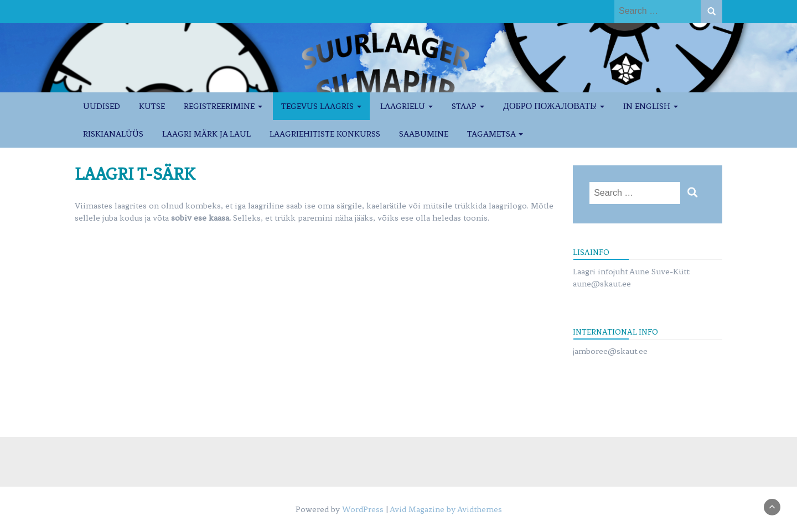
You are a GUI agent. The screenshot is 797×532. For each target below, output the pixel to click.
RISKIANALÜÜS (113, 134)
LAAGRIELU (407, 106)
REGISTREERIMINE (223, 106)
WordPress (363, 509)
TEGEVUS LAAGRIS (321, 106)
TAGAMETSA (495, 134)
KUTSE (152, 106)
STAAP (468, 106)
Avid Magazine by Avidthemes (446, 509)
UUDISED (102, 106)
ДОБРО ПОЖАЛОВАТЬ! (554, 106)
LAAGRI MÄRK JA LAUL (206, 134)
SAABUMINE (424, 134)
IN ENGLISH (651, 106)
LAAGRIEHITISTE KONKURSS (325, 134)
